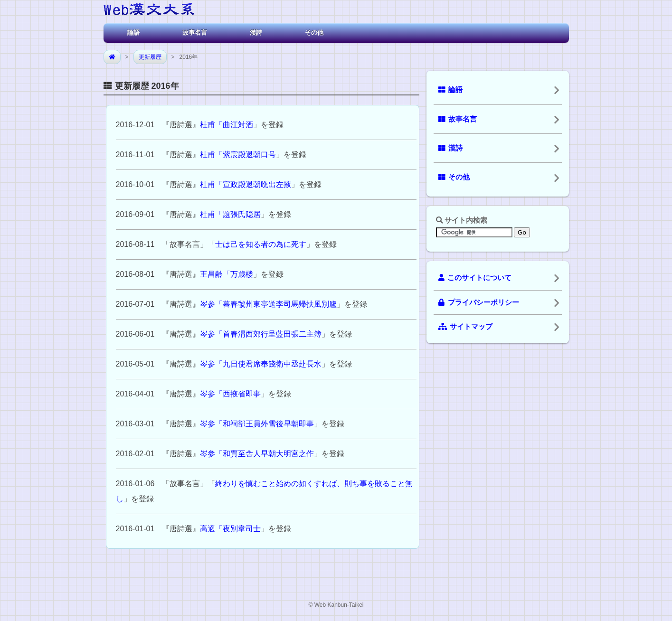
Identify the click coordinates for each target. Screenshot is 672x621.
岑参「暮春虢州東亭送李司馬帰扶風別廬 (268, 304)
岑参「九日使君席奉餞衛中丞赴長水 (261, 364)
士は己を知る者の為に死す (261, 244)
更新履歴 (150, 57)
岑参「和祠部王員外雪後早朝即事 (257, 424)
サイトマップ (465, 327)
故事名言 (195, 33)
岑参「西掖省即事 (230, 394)
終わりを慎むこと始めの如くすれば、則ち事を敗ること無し (265, 491)
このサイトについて (475, 278)
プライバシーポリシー (479, 302)
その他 (314, 33)
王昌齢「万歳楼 (227, 274)
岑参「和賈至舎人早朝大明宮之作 (257, 454)
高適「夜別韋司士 (230, 529)
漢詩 (256, 33)
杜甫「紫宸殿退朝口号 (238, 155)
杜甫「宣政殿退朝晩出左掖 (246, 184)
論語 (133, 33)
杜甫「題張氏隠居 (230, 214)
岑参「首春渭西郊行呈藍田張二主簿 (261, 334)
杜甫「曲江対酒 (227, 125)
